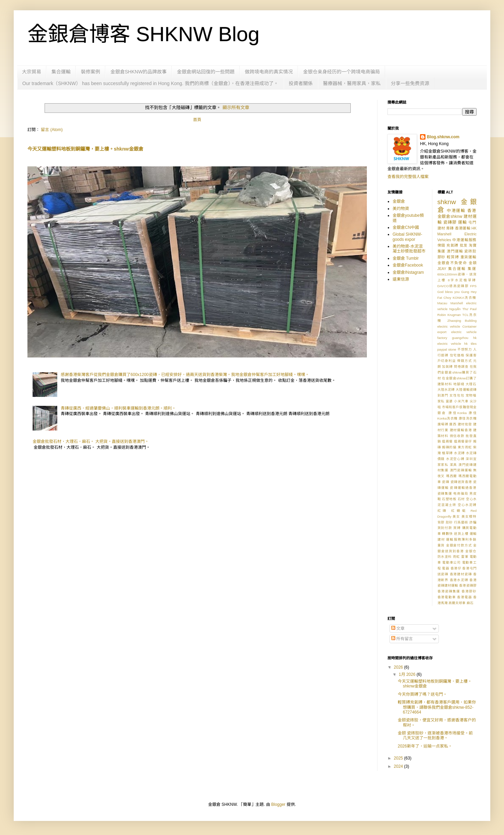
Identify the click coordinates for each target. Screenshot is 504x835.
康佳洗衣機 (468, 418)
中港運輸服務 (464, 240)
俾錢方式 (464, 361)
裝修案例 (91, 72)
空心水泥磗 (467, 505)
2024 (399, 766)
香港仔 (456, 568)
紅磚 (443, 511)
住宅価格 (457, 355)
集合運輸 (61, 72)
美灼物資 (401, 209)
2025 (399, 758)
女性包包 (457, 395)
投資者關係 (301, 83)
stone (452, 349)
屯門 (472, 222)
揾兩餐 (447, 441)
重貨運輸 (469, 257)
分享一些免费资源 (410, 83)
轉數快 (447, 534)
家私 (441, 401)
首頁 (197, 120)
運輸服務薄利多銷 (461, 539)
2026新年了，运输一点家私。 (425, 746)
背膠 (441, 522)
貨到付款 (445, 528)
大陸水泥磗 (446, 390)
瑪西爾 (452, 476)
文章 (398, 628)
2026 (399, 667)
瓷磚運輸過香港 (463, 488)
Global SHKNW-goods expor (407, 237)
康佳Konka (458, 413)
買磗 (457, 528)
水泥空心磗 (455, 459)
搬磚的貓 (449, 447)
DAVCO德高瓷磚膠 (453, 286)
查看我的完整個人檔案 (408, 177)
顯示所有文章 (236, 108)
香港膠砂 (469, 591)
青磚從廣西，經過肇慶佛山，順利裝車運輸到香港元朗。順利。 (118, 408)
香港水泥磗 (459, 580)
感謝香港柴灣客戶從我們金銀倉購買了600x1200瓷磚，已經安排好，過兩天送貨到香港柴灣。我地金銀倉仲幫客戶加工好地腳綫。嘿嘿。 (185, 375)
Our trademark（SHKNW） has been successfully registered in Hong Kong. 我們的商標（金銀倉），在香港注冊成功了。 (150, 83)
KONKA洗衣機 (465, 298)
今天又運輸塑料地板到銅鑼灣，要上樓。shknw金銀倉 (85, 149)
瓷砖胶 (470, 251)
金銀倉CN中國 (406, 227)
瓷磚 (446, 482)
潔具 (454, 465)
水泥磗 (459, 453)
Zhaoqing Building (462, 321)
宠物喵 (471, 395)
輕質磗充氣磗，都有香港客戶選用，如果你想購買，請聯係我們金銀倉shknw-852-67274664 (437, 707)
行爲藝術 (461, 522)
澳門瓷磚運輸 (461, 470)
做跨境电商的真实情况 (269, 72)
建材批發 (465, 424)
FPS (473, 286)
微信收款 (457, 436)
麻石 (470, 603)
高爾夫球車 (457, 603)
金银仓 (471, 551)
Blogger (278, 804)
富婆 (449, 401)
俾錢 (441, 245)
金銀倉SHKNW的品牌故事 (139, 72)
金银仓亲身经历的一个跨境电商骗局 (341, 72)
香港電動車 (447, 597)
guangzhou (460, 338)
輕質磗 (453, 257)
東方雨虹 (465, 447)
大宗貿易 (32, 72)
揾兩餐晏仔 (463, 441)
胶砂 (449, 522)
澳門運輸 (455, 251)
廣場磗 (443, 424)
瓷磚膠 (450, 222)
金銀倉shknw (450, 216)
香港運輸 (463, 228)
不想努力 (465, 349)
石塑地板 (449, 499)
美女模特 (469, 516)
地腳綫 (459, 384)
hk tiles (470, 344)
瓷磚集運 (445, 493)
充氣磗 (452, 245)
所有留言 (402, 639)
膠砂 (442, 257)
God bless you (449, 292)
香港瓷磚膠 (468, 585)
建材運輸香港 (461, 430)
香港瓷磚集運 (449, 591)
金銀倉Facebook (408, 265)
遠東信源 (401, 279)
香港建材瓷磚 (461, 574)
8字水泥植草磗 (462, 280)
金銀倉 (399, 201)
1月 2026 (408, 674)
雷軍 (465, 557)
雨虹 (457, 557)
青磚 (450, 228)
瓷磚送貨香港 (461, 482)
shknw (447, 202)
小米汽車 (461, 401)
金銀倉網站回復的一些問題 (206, 72)
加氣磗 (447, 367)
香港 (472, 211)
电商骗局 (461, 493)
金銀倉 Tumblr (406, 258)
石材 (461, 499)
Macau (442, 303)
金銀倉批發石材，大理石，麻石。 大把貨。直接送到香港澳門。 (91, 442)
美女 (456, 516)
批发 (464, 245)
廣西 (453, 424)
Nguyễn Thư (459, 309)
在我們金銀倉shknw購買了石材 (457, 372)
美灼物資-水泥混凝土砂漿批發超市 (409, 249)
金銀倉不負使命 (452, 263)
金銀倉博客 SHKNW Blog (143, 34)
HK (474, 228)
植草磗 (447, 453)
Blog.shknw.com (443, 137)
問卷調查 (461, 367)
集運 (472, 269)
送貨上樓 (461, 534)
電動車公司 (452, 562)
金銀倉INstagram (408, 272)
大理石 (471, 384)
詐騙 (473, 522)
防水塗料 (445, 557)
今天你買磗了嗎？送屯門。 (422, 694)
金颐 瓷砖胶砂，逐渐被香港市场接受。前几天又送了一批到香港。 (435, 736)
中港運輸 (456, 211)
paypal (442, 349)
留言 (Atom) (52, 130)
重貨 (441, 545)
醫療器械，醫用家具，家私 (352, 83)
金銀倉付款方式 (459, 545)
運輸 (463, 222)
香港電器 (464, 597)
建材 (441, 228)
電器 (446, 568)
